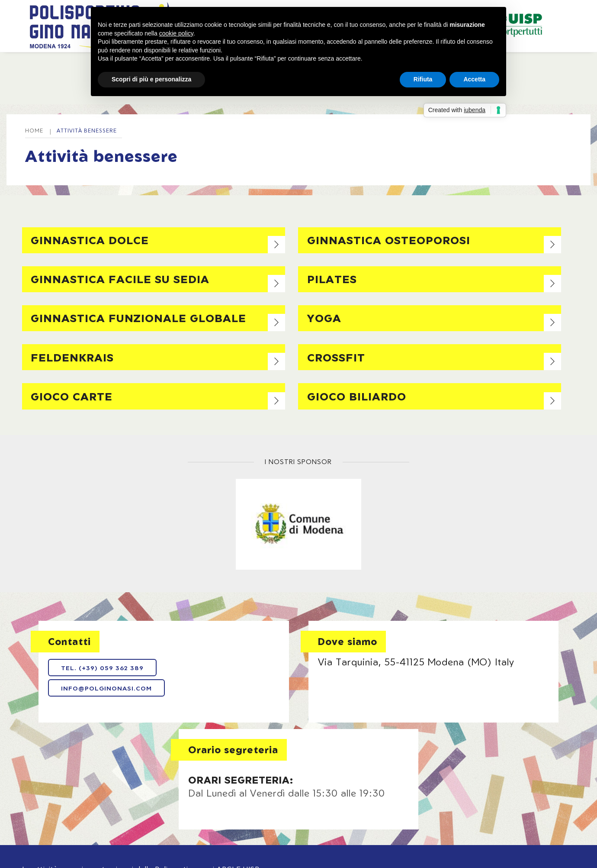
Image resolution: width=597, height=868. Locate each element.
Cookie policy (353, 798)
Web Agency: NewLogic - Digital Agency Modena (88, 820)
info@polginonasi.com (104, 693)
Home (77, 65)
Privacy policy (295, 798)
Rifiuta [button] (423, 79)
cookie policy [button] (176, 33)
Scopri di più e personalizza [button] (151, 79)
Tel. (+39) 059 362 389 (100, 673)
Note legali (242, 798)
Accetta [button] (474, 79)
